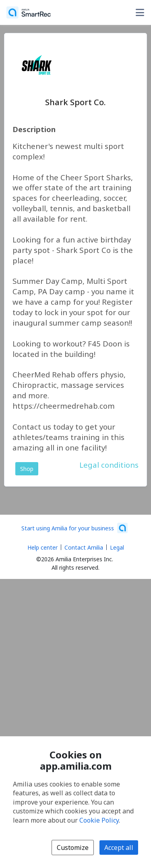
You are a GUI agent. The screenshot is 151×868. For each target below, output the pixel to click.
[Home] (29, 12)
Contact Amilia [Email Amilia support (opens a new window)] (84, 547)
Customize (73, 848)
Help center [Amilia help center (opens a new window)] (42, 547)
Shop (27, 469)
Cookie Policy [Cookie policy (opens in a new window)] (99, 820)
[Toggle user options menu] (140, 12)
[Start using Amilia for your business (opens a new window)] (74, 528)
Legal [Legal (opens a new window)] (117, 547)
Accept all (119, 848)
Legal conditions (109, 465)
